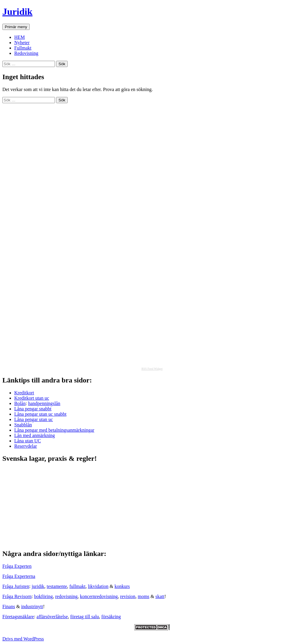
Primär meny (16, 27)
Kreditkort (24, 393)
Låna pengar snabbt (33, 409)
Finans (9, 606)
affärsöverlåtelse (52, 617)
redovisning (66, 596)
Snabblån (23, 425)
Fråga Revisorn (17, 596)
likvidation (98, 586)
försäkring (111, 617)
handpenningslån (44, 403)
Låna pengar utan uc (34, 419)
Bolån (20, 403)
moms (144, 596)
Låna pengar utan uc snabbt (40, 414)
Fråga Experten (17, 566)
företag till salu (85, 617)
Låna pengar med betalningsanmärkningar (54, 430)
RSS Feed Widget (152, 369)
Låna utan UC (28, 441)
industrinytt (32, 606)
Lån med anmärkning (35, 435)
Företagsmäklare (18, 617)
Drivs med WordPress (23, 639)
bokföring (43, 596)
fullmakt (77, 586)
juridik (38, 586)
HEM (20, 37)
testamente (57, 586)
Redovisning (26, 53)
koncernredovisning (99, 596)
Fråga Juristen (16, 586)
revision (128, 596)
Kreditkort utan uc (32, 398)
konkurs (122, 586)
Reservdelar (26, 446)
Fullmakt (23, 48)
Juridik (17, 12)
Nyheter (22, 43)
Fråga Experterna (19, 576)
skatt (160, 596)
